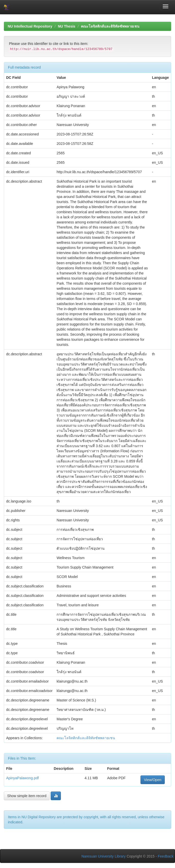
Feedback (166, 856)
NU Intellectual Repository (30, 26)
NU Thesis (67, 26)
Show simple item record (27, 796)
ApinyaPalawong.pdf (23, 778)
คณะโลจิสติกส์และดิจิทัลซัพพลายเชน (110, 26)
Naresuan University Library (103, 856)
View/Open (152, 780)
